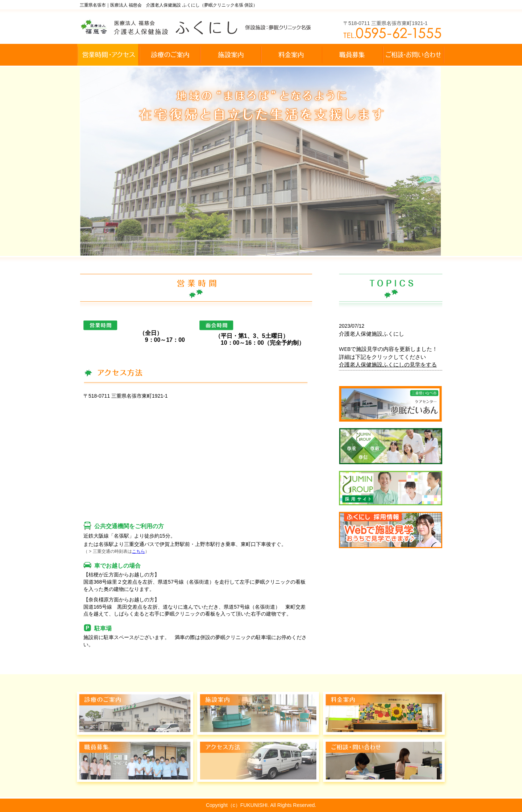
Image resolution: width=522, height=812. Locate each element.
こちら (138, 551)
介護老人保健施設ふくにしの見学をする (388, 364)
